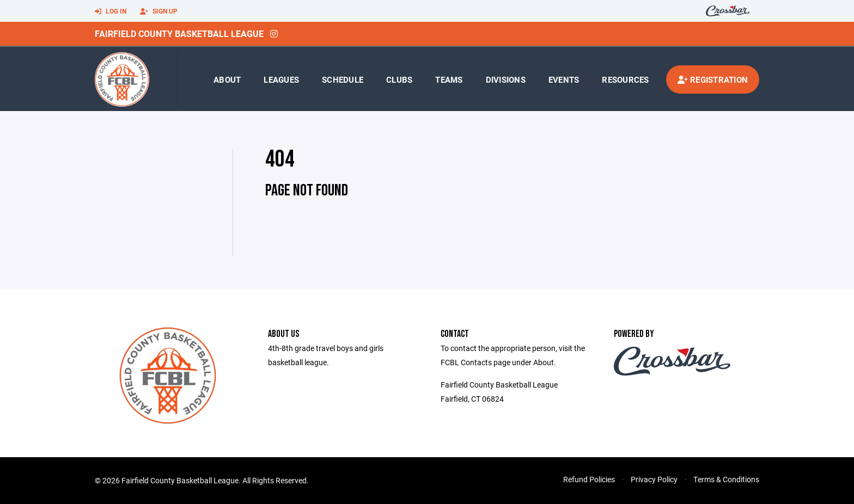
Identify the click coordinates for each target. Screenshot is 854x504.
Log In (111, 11)
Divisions (506, 79)
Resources (625, 79)
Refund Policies (589, 479)
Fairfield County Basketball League (179, 33)
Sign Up (159, 11)
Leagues (281, 79)
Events (564, 79)
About (227, 79)
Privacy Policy (654, 479)
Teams (449, 79)
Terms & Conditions (726, 479)
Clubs (399, 79)
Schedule (343, 79)
